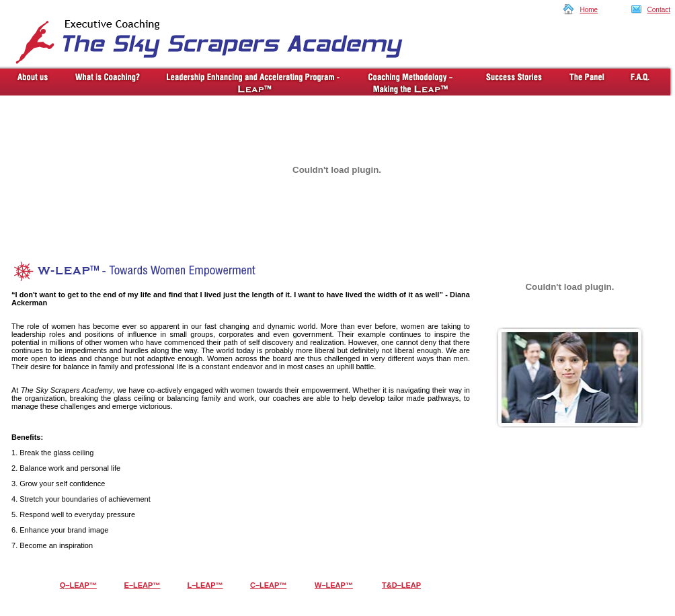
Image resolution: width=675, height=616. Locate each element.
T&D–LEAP (401, 585)
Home (589, 10)
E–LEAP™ (143, 585)
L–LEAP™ (205, 585)
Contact (659, 10)
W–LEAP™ (334, 585)
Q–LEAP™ (78, 585)
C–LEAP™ (268, 585)
